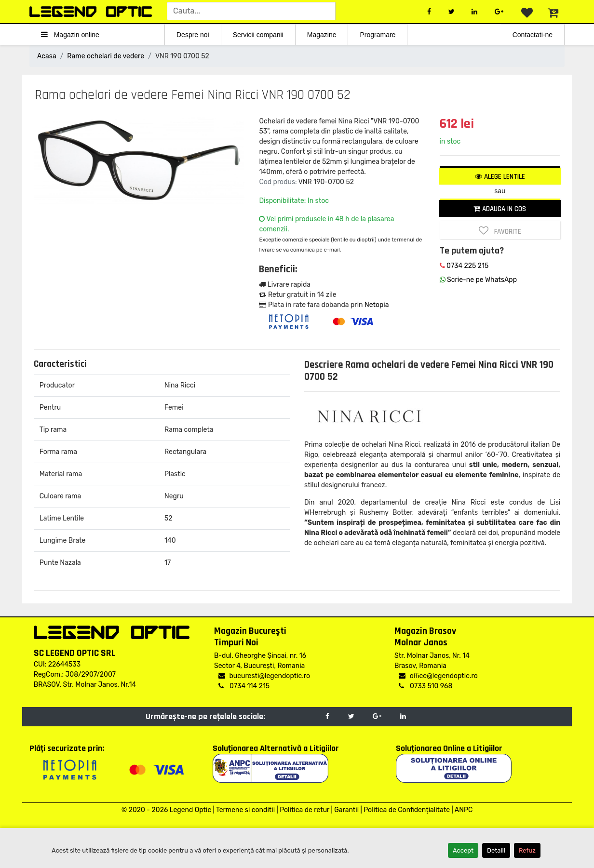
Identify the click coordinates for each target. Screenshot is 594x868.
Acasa (47, 56)
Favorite (500, 231)
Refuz (527, 850)
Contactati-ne (533, 35)
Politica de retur (304, 810)
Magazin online (70, 34)
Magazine (322, 35)
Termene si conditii (245, 810)
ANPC (464, 810)
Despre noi (193, 35)
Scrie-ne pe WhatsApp (478, 280)
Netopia (377, 305)
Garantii (346, 810)
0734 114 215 (244, 686)
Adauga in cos (500, 209)
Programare (378, 35)
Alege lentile (500, 177)
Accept (463, 850)
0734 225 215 (464, 266)
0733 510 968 (425, 686)
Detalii (496, 850)
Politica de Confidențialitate (407, 810)
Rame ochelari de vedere (106, 56)
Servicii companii (258, 35)
